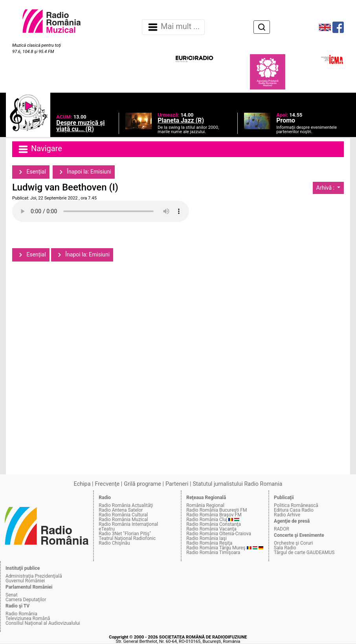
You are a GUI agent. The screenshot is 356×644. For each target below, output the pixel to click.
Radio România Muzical (123, 520)
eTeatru (106, 529)
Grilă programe (142, 484)
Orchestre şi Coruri (293, 543)
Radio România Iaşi (206, 538)
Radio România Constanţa (214, 524)
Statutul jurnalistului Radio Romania (237, 484)
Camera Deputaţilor (26, 600)
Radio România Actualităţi (126, 505)
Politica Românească (296, 505)
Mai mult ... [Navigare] (173, 27)
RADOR (282, 529)
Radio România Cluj (207, 520)
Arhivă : (326, 188)
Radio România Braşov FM (214, 515)
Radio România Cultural (123, 515)
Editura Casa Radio (294, 510)
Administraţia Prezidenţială (34, 576)
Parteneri (177, 484)
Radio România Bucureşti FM (217, 510)
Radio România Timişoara (213, 553)
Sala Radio (285, 548)
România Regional (205, 505)
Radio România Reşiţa (209, 543)
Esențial (31, 172)
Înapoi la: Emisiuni (84, 172)
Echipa (82, 484)
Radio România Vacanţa (211, 529)
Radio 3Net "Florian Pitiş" (125, 534)
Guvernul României (25, 581)
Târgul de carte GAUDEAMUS (304, 553)
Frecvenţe (107, 484)
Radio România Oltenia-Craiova (219, 534)
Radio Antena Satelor (121, 510)
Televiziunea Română (28, 618)
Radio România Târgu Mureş (216, 548)
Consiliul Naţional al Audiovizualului (43, 623)
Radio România (21, 614)
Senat (12, 595)
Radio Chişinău (114, 543)
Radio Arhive (287, 515)
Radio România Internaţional (128, 524)
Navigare (40, 149)
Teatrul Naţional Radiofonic (127, 538)
